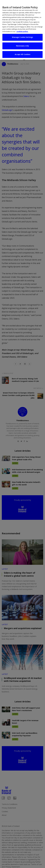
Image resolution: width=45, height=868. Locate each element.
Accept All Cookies (22, 50)
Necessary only (22, 42)
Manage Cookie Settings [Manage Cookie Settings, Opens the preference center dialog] (22, 33)
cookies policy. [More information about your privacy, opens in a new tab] (22, 27)
